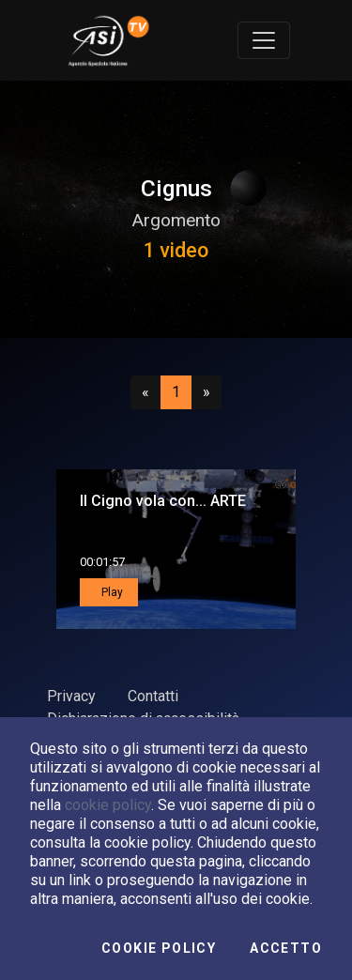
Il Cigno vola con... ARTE (163, 501)
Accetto (286, 948)
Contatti (153, 696)
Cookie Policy (159, 948)
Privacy (71, 696)
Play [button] (111, 592)
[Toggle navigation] (264, 40)
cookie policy (108, 805)
